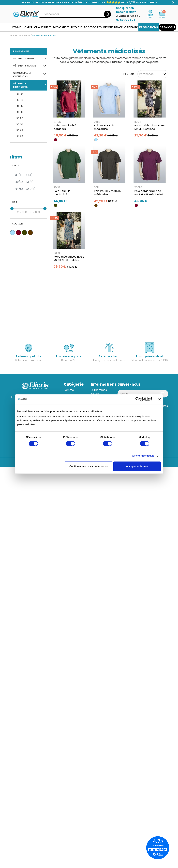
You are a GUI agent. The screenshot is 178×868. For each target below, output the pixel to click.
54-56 (20, 124)
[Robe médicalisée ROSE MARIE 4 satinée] (150, 110)
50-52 (20, 118)
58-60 (20, 130)
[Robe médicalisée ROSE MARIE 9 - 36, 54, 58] (69, 241)
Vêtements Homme (24, 66)
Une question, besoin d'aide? (126, 10)
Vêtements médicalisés (20, 85)
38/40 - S (24, 175)
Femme (69, 390)
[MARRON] (96, 205)
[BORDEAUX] (56, 140)
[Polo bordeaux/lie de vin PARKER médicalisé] (150, 176)
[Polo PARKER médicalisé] (69, 176)
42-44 (20, 106)
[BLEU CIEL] (96, 140)
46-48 (20, 112)
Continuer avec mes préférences (89, 466)
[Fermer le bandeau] (160, 399)
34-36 (20, 94)
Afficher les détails (143, 456)
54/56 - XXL (25, 189)
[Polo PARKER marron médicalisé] (109, 176)
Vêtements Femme (24, 58)
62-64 (20, 136)
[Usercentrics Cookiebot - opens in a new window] (138, 399)
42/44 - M (24, 182)
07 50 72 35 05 (126, 20)
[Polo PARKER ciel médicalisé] (109, 110)
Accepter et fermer (137, 466)
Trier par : (128, 74)
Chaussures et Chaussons (22, 75)
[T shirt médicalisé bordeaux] (69, 110)
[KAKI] (56, 205)
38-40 (20, 100)
